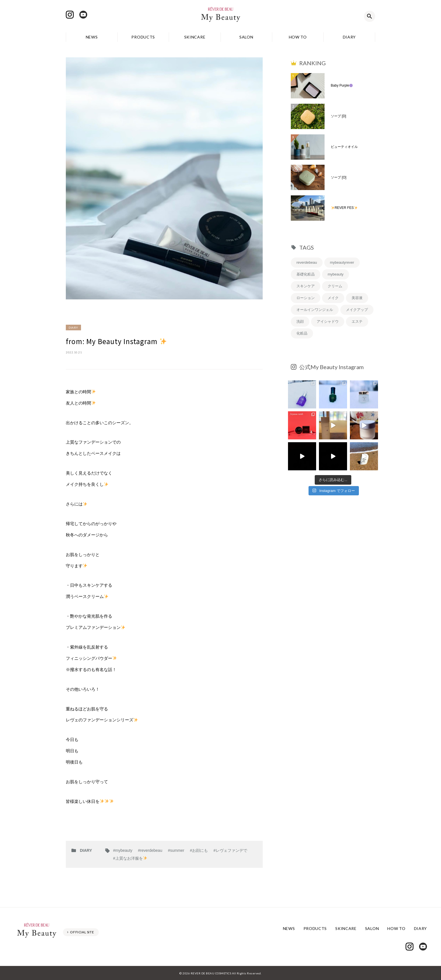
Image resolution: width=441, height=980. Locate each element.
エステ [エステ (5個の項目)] (357, 321)
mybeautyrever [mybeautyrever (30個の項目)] (342, 262)
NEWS (92, 37)
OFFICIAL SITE (82, 932)
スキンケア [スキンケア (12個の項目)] (306, 286)
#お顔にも (199, 850)
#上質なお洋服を (130, 858)
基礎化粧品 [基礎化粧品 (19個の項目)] (306, 274)
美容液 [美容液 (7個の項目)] (357, 298)
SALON (246, 37)
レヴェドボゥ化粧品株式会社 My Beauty (220, 16)
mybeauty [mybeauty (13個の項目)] (336, 274)
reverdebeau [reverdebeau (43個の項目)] (307, 262)
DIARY (349, 37)
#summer (176, 850)
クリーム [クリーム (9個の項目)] (335, 286)
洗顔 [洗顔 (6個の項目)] (300, 321)
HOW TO (298, 37)
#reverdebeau (150, 850)
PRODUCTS (143, 37)
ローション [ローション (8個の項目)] (306, 298)
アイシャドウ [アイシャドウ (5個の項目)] (328, 321)
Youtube (83, 15)
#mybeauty (123, 850)
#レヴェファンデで (230, 850)
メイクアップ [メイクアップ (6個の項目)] (357, 310)
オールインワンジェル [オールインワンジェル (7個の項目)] (315, 310)
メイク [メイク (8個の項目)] (333, 298)
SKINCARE (195, 37)
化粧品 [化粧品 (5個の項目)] (302, 333)
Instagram (70, 15)
